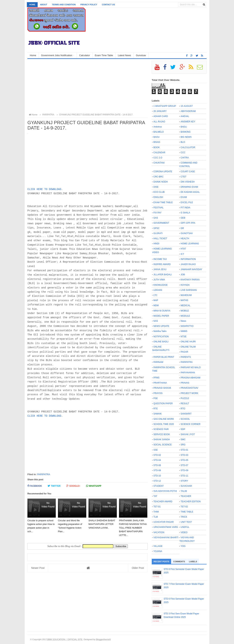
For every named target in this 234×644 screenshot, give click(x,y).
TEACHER (186, 496)
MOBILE (185, 311)
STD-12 (157, 481)
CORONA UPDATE (163, 172)
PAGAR (184, 352)
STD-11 (184, 476)
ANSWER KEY (188, 122)
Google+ (73, 486)
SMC (183, 440)
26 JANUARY (160, 111)
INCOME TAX (160, 259)
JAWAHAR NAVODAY (191, 269)
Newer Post (38, 568)
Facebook (35, 486)
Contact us (108, 5)
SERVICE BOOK (162, 434)
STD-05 (184, 460)
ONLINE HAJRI (188, 342)
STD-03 (184, 455)
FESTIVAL (158, 208)
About (44, 5)
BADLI (184, 127)
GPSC (156, 228)
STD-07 (184, 465)
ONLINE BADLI (161, 342)
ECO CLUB (159, 192)
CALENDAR (159, 153)
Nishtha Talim (160, 331)
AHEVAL (185, 116)
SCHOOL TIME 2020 (164, 424)
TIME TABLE (187, 512)
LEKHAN (158, 290)
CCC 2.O (158, 158)
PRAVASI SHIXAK (162, 388)
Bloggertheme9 (103, 639)
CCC (183, 153)
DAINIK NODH (161, 182)
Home (32, 5)
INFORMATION (188, 259)
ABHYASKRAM (188, 111)
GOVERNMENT (161, 223)
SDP (183, 429)
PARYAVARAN (188, 373)
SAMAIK (157, 414)
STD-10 (157, 476)
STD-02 (157, 455)
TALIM (184, 491)
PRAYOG (158, 393)
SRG (183, 445)
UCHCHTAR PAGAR (164, 522)
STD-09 (184, 470)
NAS (156, 321)
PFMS (156, 378)
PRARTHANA (160, 383)
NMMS (184, 331)
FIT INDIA (185, 208)
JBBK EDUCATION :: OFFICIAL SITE (65, 639)
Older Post (138, 568)
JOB (183, 275)
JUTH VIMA (159, 280)
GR (182, 228)
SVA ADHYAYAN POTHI (165, 491)
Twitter (54, 486)
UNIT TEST (186, 522)
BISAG (157, 142)
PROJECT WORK (189, 393)
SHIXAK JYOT (188, 434)
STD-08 (157, 470)
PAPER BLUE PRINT (164, 357)
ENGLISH (158, 197)
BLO (183, 142)
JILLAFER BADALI (163, 275)
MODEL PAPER (161, 316)
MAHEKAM (186, 295)
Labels (193, 562)
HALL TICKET (160, 239)
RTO (183, 409)
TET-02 (184, 507)
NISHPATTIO (187, 326)
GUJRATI (158, 233)
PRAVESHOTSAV (189, 388)
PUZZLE (185, 398)
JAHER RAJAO (188, 264)
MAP (156, 300)
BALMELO (159, 132)
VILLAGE (158, 546)
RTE (156, 409)
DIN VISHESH (188, 182)
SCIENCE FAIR (161, 429)
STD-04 (157, 460)
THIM (156, 512)
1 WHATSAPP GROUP (165, 106)
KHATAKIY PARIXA (190, 280)
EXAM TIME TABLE (163, 202)
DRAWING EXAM (189, 187)
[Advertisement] (88, 86)
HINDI (156, 244)
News (183, 321)
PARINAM (158, 362)
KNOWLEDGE (161, 285)
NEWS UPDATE (161, 326)
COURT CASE (188, 172)
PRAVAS (185, 383)
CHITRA (185, 158)
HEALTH (185, 239)
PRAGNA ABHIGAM (190, 378)
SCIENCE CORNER (191, 424)
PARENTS (186, 357)
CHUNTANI (159, 163)
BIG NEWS (186, 137)
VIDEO (184, 532)
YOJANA (158, 551)
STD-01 (184, 450)
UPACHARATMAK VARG (166, 527)
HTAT (183, 249)
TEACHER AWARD (163, 502)
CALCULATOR (188, 147)
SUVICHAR (186, 486)
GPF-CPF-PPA (188, 223)
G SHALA (185, 213)
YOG (183, 546)
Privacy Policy (89, 5)
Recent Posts (161, 562)
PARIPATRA (44, 474)
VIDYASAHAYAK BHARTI (166, 538)
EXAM (184, 197)
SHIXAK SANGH (162, 440)
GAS (156, 218)
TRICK (184, 517)
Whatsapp (94, 486)
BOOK (157, 147)
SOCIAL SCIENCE (163, 445)
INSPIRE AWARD (162, 264)
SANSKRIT (186, 414)
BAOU (156, 137)
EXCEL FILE (187, 202)
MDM (156, 305)
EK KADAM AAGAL (190, 192)
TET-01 (157, 507)
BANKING (186, 132)
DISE (156, 187)
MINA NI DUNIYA (162, 311)
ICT (182, 254)
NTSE (184, 337)
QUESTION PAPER (163, 403)
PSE (156, 398)
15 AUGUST (187, 106)
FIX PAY (157, 213)
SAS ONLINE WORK (164, 419)
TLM (156, 517)
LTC (155, 295)
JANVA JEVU (160, 269)
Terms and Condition (64, 5)
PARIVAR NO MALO (191, 367)
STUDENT (159, 486)
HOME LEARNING (190, 244)
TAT (155, 496)
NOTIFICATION (161, 337)
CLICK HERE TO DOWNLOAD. (45, 189)
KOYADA (185, 285)
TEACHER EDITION (191, 502)
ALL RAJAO (159, 122)
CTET (183, 177)
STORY (184, 481)
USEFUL (185, 527)
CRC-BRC (158, 177)
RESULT (185, 403)
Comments (179, 562)
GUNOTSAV (187, 233)
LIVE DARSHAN (189, 290)
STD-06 (157, 465)
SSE (156, 450)
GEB (183, 218)
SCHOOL (185, 419)
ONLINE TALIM (188, 347)
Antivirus (158, 127)
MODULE (185, 316)
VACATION (159, 532)
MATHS (184, 300)
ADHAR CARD (161, 116)
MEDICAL (185, 305)
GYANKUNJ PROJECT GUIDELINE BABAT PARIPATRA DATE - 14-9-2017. (94, 115)
